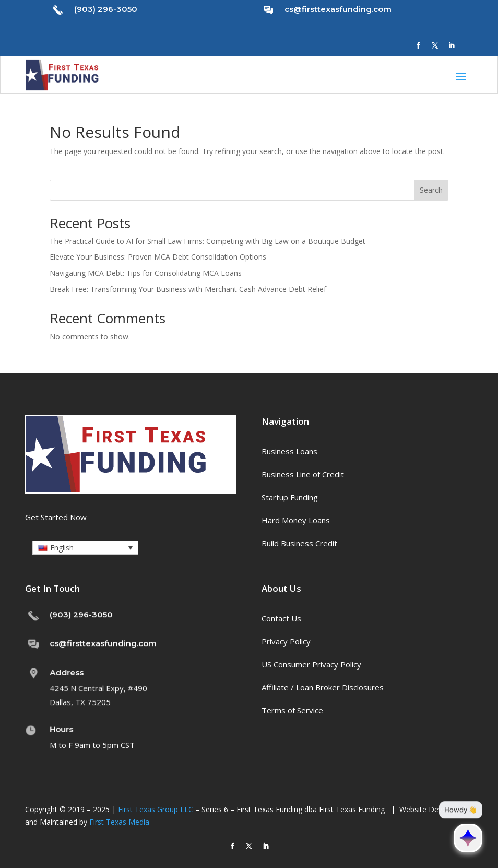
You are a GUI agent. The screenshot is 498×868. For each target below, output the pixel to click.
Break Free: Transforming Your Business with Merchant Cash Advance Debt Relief (188, 289)
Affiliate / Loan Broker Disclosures (323, 687)
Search (431, 190)
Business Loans (289, 451)
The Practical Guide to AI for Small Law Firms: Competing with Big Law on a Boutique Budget (207, 241)
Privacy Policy (286, 641)
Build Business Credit (299, 543)
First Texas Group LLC (156, 809)
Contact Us (281, 618)
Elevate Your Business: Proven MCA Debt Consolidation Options (158, 257)
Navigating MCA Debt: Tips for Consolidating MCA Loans (146, 273)
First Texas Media (119, 822)
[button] (85, 548)
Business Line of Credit (303, 474)
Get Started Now (56, 517)
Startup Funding (290, 497)
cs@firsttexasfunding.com (338, 9)
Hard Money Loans (296, 520)
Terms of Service (292, 710)
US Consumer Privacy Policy (311, 664)
